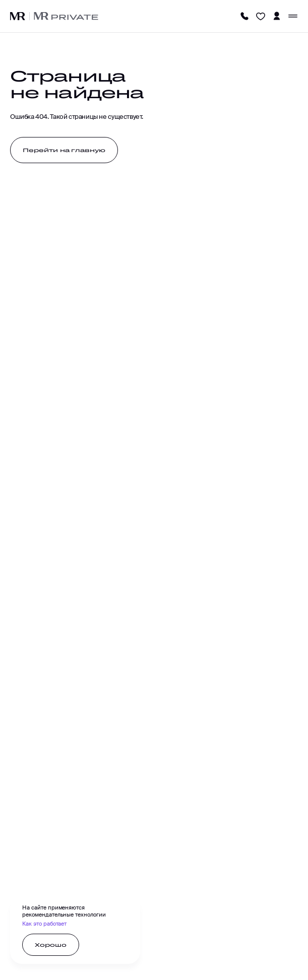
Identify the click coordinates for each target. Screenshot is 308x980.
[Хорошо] (51, 945)
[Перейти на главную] (64, 150)
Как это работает (44, 924)
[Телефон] (244, 16)
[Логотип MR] (18, 16)
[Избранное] (261, 16)
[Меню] (293, 16)
